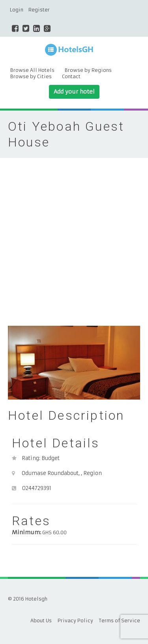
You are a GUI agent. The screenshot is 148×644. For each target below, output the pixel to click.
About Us (41, 621)
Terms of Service (120, 621)
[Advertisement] (74, 236)
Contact (71, 76)
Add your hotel (74, 92)
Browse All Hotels (32, 70)
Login (17, 10)
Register (39, 10)
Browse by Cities (31, 76)
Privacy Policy (75, 621)
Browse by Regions (88, 70)
